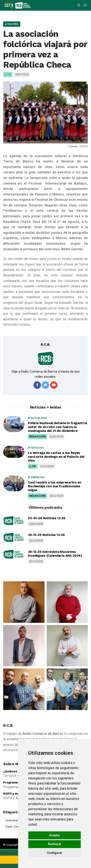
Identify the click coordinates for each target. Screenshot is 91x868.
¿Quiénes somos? (17, 771)
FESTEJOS (36, 448)
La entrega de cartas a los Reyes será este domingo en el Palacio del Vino (56, 457)
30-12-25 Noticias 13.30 (46, 535)
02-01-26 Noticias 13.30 (47, 518)
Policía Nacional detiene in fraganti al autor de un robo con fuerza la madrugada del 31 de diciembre (58, 427)
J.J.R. (33, 466)
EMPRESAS (36, 477)
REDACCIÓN (37, 436)
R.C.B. (45, 344)
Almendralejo (14, 820)
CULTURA (12, 24)
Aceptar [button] (55, 835)
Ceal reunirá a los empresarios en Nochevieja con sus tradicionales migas (55, 486)
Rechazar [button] (55, 844)
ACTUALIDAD (37, 418)
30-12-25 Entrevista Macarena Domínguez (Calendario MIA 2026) (55, 554)
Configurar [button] (55, 853)
